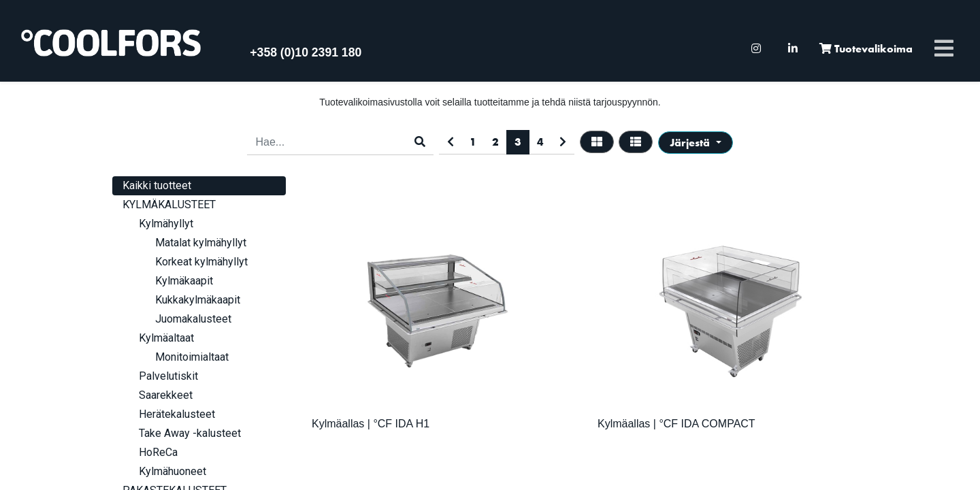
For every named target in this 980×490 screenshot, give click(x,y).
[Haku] (420, 142)
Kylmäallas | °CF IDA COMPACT (676, 424)
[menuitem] (756, 49)
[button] (695, 143)
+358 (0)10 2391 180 (306, 52)
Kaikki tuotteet (157, 185)
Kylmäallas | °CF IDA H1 (371, 424)
